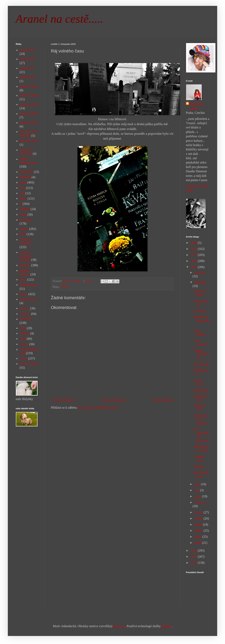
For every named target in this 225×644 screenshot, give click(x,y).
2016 (194, 261)
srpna (198, 496)
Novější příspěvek (63, 400)
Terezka (24, 333)
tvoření (24, 344)
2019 (194, 243)
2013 (194, 557)
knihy (23, 215)
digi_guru (119, 626)
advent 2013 (27, 50)
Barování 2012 (29, 86)
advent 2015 (27, 68)
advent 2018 (27, 77)
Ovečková (200, 311)
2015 (194, 267)
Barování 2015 (29, 114)
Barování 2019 (29, 141)
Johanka (25, 209)
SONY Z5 (26, 319)
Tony (23, 339)
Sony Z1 (25, 314)
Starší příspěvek (163, 400)
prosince (200, 272)
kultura (24, 229)
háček (23, 198)
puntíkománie (28, 285)
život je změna (29, 364)
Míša (23, 234)
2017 (194, 255)
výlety (23, 358)
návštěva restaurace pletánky (26, 256)
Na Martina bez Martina (201, 420)
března (199, 531)
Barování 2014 (29, 104)
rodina (64, 287)
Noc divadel (201, 364)
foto (22, 193)
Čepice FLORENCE (201, 354)
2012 (194, 563)
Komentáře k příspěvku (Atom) (98, 408)
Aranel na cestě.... (196, 106)
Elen (22, 188)
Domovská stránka (114, 400)
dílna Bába (26, 172)
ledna (198, 543)
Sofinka (24, 308)
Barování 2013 (29, 95)
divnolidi (25, 177)
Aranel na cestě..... (59, 19)
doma (23, 182)
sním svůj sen (28, 299)
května (199, 518)
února (198, 537)
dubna (199, 524)
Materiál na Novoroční (201, 321)
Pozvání (199, 467)
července (200, 502)
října (198, 484)
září (197, 490)
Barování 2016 (29, 123)
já (21, 204)
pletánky (25, 265)
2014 (194, 551)
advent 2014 (27, 59)
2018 (194, 249)
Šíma (23, 328)
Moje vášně (201, 390)
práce (23, 280)
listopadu (200, 282)
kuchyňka (26, 220)
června (199, 512)
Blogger (166, 626)
